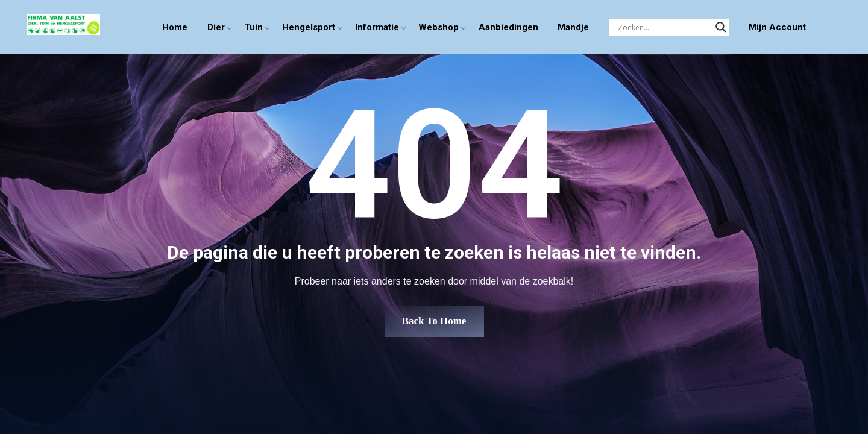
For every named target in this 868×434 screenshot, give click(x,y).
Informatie (377, 27)
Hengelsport (309, 27)
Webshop (439, 27)
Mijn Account (777, 27)
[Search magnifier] (721, 27)
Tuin (253, 27)
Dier (216, 27)
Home (175, 27)
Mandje (573, 27)
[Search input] (664, 27)
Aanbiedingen (508, 27)
